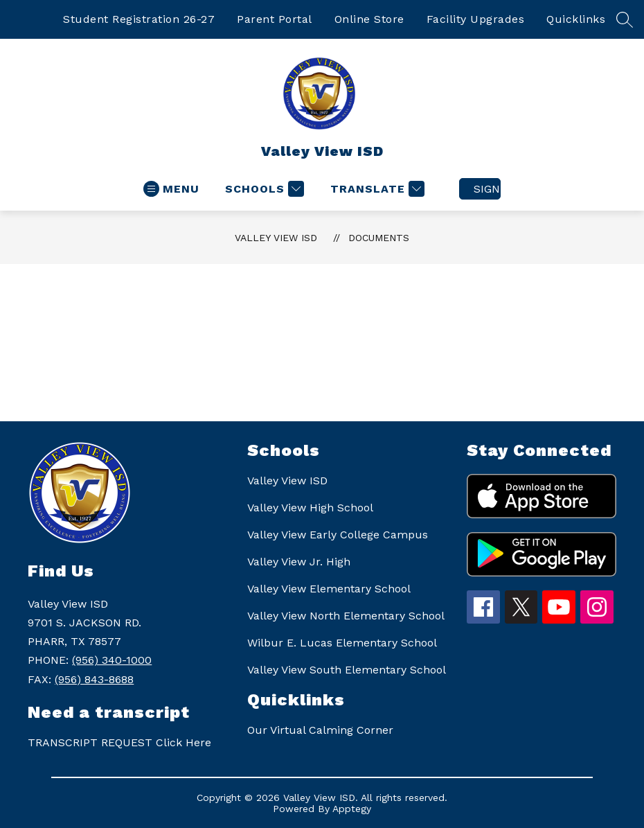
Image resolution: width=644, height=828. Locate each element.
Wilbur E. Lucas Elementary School (342, 643)
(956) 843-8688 (94, 679)
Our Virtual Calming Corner (320, 730)
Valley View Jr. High (299, 562)
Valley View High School (310, 508)
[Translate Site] (376, 189)
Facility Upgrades (476, 19)
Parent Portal (275, 19)
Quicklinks (576, 19)
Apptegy (352, 809)
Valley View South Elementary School (347, 670)
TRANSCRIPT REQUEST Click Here (119, 742)
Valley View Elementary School (329, 589)
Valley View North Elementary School (346, 616)
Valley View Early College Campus (338, 535)
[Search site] (625, 19)
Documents (379, 238)
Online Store (369, 19)
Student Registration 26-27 (139, 19)
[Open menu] (171, 189)
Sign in (487, 189)
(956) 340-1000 (112, 660)
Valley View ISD (276, 238)
